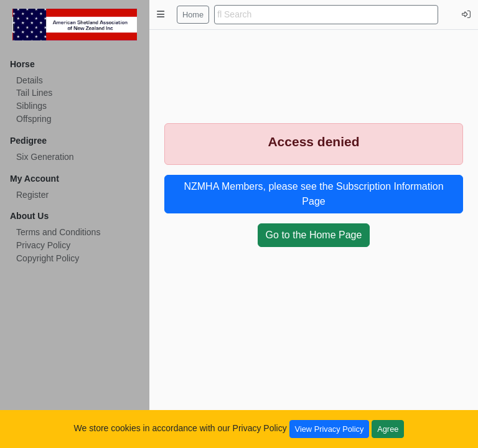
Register (32, 195)
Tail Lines (34, 93)
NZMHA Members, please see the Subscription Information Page (313, 194)
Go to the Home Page (314, 235)
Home (193, 15)
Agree (388, 429)
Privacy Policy (43, 245)
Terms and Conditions (58, 232)
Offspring (34, 119)
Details (30, 80)
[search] (326, 15)
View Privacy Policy (330, 429)
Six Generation (45, 157)
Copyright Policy (48, 258)
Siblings (31, 106)
